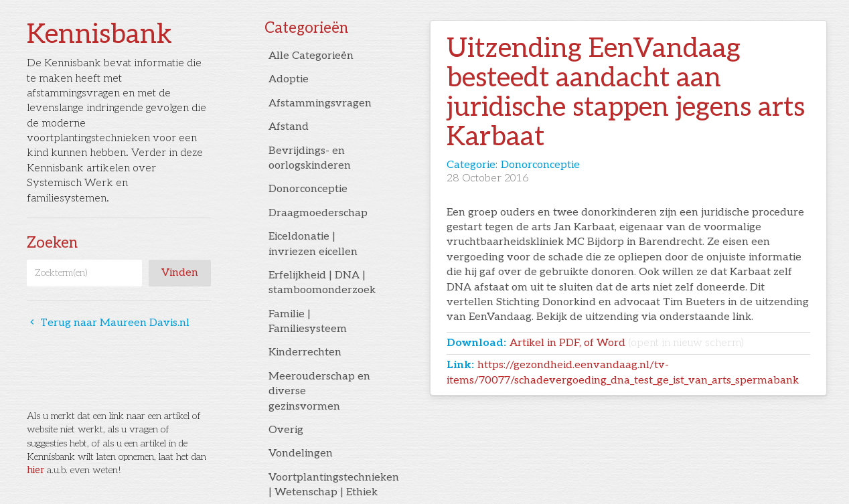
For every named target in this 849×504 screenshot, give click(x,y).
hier (35, 470)
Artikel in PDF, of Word (627, 343)
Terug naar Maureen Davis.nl (108, 323)
